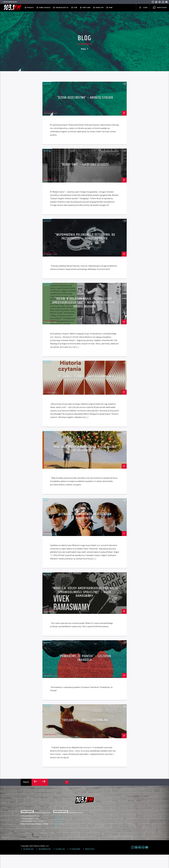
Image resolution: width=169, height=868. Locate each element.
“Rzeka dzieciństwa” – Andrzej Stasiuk (85, 111)
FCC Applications (75, 863)
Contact (58, 829)
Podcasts (30, 8)
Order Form (59, 835)
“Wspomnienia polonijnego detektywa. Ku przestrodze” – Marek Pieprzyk (85, 250)
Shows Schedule (45, 8)
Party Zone (87, 8)
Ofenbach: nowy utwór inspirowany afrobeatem (85, 530)
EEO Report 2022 (29, 863)
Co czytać (47, 97)
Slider (46, 514)
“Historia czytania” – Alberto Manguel (85, 390)
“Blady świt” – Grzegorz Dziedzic (85, 178)
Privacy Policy (90, 863)
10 (83, 795)
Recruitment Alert (45, 863)
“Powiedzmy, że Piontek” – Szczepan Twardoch (85, 671)
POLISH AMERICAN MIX (9, 2)
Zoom (57, 840)
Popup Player (160, 8)
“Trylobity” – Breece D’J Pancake (85, 733)
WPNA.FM (47, 546)
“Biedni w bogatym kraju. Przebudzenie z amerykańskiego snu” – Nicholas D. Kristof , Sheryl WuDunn (85, 316)
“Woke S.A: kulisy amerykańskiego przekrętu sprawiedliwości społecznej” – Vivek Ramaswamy (85, 605)
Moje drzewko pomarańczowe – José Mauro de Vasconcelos (85, 462)
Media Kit (58, 832)
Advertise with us (62, 8)
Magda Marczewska (50, 125)
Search (57, 837)
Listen (143, 8)
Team (75, 8)
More (111, 8)
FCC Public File (60, 863)
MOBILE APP (100, 8)
